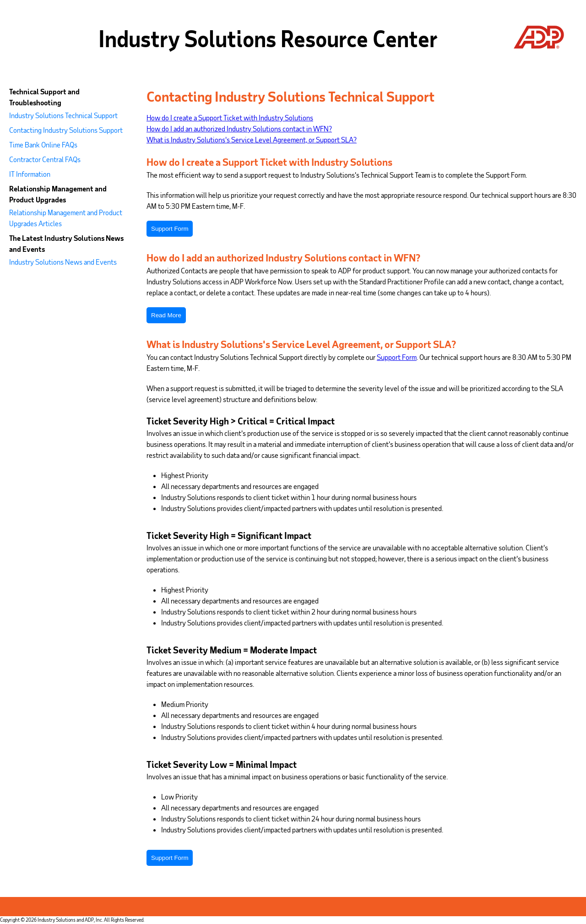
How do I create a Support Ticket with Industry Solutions (230, 117)
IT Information (30, 174)
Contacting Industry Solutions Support (66, 130)
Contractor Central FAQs (45, 159)
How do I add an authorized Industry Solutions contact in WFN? (239, 128)
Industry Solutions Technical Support (63, 115)
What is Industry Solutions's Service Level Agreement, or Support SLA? (252, 139)
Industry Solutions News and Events (63, 262)
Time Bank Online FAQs (43, 144)
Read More (166, 315)
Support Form (170, 229)
